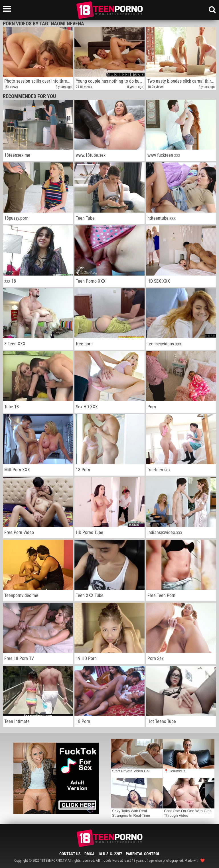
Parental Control (143, 854)
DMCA (89, 854)
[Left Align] (8, 9)
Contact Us (70, 854)
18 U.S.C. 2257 (110, 854)
